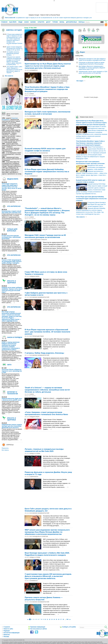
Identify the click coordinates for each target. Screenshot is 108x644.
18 (63, 619)
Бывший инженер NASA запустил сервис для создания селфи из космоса (45, 150)
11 (47, 619)
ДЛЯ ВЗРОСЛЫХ (71, 22)
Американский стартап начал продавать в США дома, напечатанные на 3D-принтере (93, 72)
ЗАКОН (26, 22)
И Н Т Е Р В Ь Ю (91, 47)
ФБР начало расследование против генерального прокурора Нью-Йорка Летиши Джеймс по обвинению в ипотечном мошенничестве (47, 532)
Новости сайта (8, 629)
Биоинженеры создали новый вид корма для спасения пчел (11, 212)
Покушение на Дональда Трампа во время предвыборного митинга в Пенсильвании (92, 63)
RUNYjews (82, 22)
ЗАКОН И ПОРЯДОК (15, 337)
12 (50, 619)
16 (59, 619)
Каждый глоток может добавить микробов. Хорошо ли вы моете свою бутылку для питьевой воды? (12, 290)
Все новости (9, 76)
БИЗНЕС (33, 22)
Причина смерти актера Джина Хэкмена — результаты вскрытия (44, 599)
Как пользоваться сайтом (39, 629)
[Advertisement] (32, 139)
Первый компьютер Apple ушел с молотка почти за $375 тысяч (12, 399)
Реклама (6, 637)
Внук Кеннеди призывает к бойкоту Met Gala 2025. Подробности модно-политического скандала (47, 554)
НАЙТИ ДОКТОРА (91, 77)
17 (61, 619)
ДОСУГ (48, 22)
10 (45, 619)
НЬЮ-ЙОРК (13, 22)
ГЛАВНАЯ (4, 22)
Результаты (5, 448)
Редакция (7, 631)
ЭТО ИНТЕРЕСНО (14, 206)
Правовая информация (38, 627)
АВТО (9, 365)
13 (52, 619)
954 (67, 619)
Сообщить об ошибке (69, 627)
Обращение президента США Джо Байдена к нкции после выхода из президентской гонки (92, 60)
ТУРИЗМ (55, 22)
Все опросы (5, 450)
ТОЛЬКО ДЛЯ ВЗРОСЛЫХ (12, 230)
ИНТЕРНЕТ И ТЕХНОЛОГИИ (12, 393)
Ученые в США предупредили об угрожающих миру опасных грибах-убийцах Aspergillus (12, 261)
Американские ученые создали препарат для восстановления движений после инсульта (12, 426)
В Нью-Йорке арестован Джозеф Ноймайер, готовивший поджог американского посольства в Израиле (47, 172)
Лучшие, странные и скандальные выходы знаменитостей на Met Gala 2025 (44, 450)
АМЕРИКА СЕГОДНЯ (14, 30)
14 (54, 619)
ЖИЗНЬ (62, 22)
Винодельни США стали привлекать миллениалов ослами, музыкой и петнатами (48, 113)
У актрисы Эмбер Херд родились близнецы (44, 353)
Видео (82, 52)
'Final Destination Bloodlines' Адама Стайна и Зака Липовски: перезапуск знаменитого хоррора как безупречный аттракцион (47, 89)
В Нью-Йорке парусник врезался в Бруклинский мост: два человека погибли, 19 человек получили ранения (47, 332)
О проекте (7, 627)
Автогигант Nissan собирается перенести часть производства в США (12, 371)
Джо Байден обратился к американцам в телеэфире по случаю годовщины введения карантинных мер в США (92, 68)
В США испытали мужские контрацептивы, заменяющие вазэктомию (11, 237)
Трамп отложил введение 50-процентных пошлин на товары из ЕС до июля (14, 48)
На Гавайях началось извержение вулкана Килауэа (13, 53)
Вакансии (7, 635)
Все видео (81, 81)
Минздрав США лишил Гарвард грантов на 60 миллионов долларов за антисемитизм (45, 236)
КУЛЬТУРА (41, 22)
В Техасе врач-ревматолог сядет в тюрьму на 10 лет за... (42, 53)
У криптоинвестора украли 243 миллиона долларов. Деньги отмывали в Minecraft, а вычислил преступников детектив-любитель (48, 576)
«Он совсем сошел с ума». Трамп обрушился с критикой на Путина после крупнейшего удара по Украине (14, 70)
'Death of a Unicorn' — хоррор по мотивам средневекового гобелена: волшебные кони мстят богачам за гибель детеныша (47, 390)
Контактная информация (12, 633)
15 (56, 619)
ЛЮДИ (20, 22)
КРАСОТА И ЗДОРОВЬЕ (12, 282)
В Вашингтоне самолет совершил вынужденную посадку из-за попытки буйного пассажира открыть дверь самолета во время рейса (14, 61)
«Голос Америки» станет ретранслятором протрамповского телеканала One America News (46, 413)
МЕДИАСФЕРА (13, 179)
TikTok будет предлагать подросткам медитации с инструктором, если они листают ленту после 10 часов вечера (12, 187)
